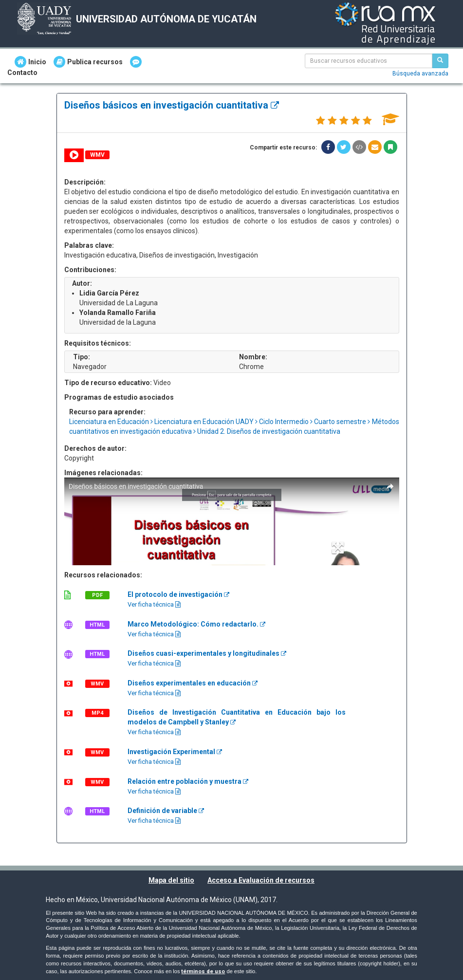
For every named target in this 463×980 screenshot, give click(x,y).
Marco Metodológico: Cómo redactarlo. (196, 624)
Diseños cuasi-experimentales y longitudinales (207, 653)
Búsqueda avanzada (420, 74)
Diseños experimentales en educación (193, 683)
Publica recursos (88, 62)
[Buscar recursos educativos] (440, 61)
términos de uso (203, 971)
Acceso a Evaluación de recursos (261, 880)
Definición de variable (166, 811)
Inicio (30, 62)
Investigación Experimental (175, 752)
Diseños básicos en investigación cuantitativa (172, 105)
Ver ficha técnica (154, 604)
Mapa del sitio (171, 880)
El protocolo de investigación (178, 594)
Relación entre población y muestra (188, 781)
